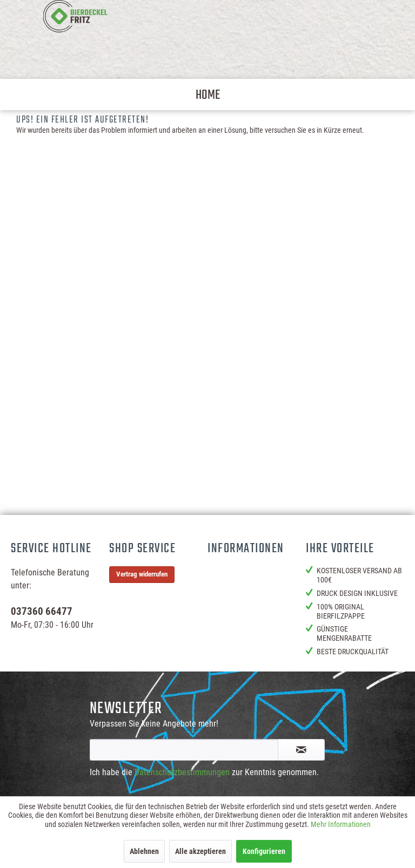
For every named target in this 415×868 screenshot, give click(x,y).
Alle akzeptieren (200, 851)
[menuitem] (208, 94)
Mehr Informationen (341, 824)
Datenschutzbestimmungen (182, 772)
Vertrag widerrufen (142, 574)
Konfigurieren (264, 851)
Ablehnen (144, 851)
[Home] (208, 94)
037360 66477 (42, 611)
